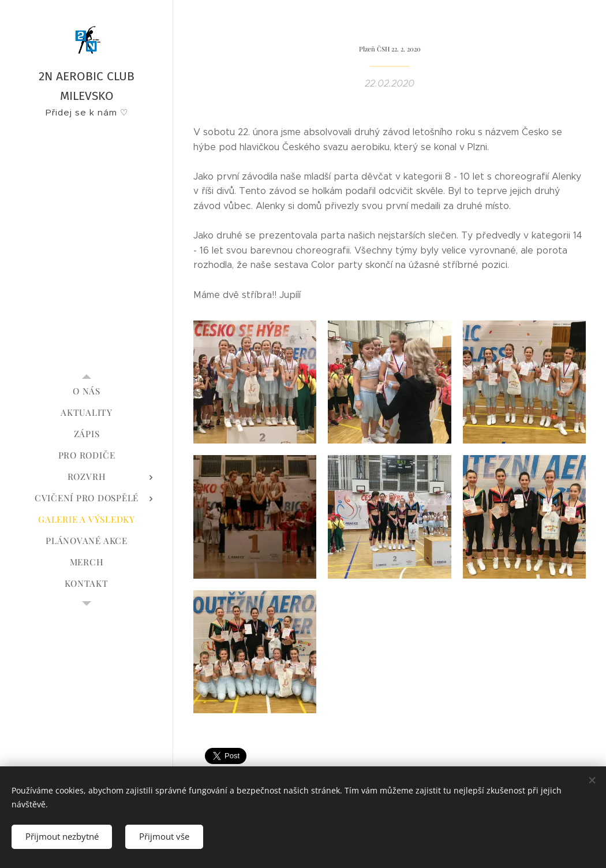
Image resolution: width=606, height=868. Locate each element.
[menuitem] (87, 391)
